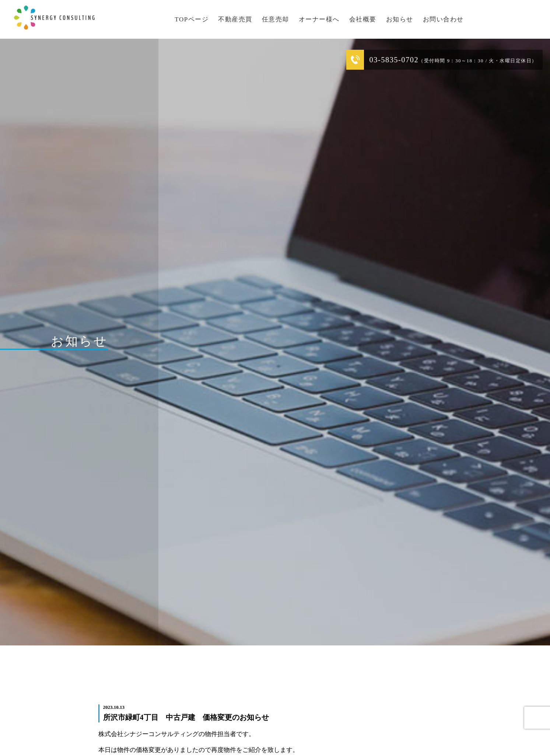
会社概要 (363, 19)
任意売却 (276, 19)
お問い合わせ (443, 19)
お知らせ (400, 19)
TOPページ (192, 19)
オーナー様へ (319, 19)
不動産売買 (235, 19)
